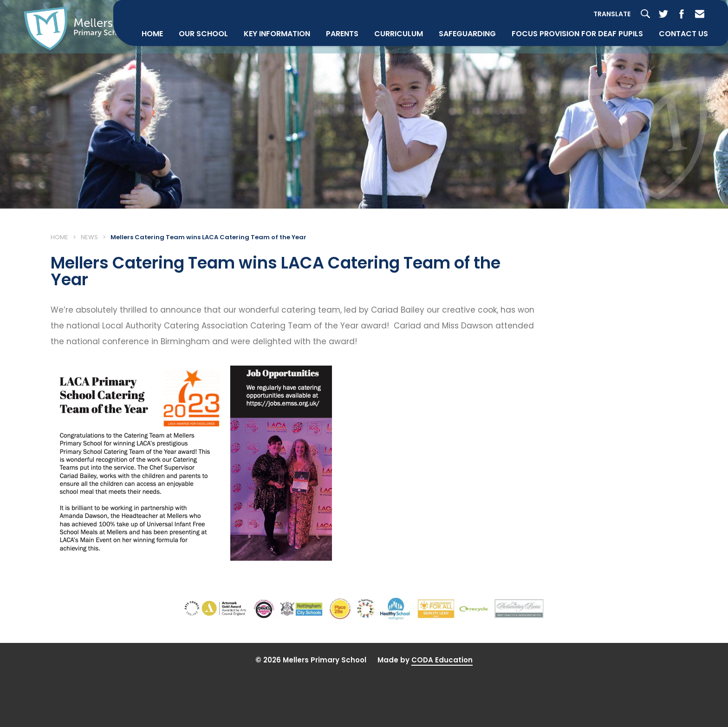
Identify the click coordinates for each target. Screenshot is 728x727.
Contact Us (680, 85)
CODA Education (442, 709)
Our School (200, 85)
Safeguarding (464, 85)
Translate (609, 65)
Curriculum (395, 85)
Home (149, 85)
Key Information (274, 85)
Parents (339, 85)
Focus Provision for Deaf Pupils (574, 85)
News (89, 270)
